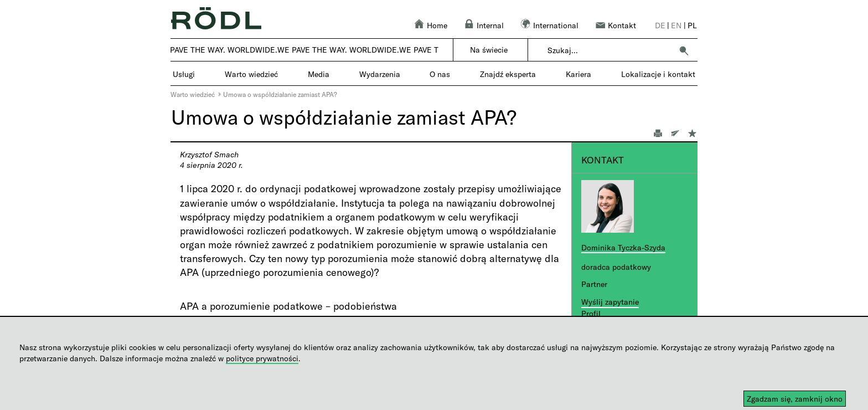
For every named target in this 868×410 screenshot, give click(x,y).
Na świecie (489, 50)
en (676, 25)
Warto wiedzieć (193, 94)
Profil (591, 313)
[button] (684, 50)
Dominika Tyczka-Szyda (623, 247)
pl (692, 25)
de (660, 25)
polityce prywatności (262, 358)
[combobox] (610, 50)
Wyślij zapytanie (610, 302)
